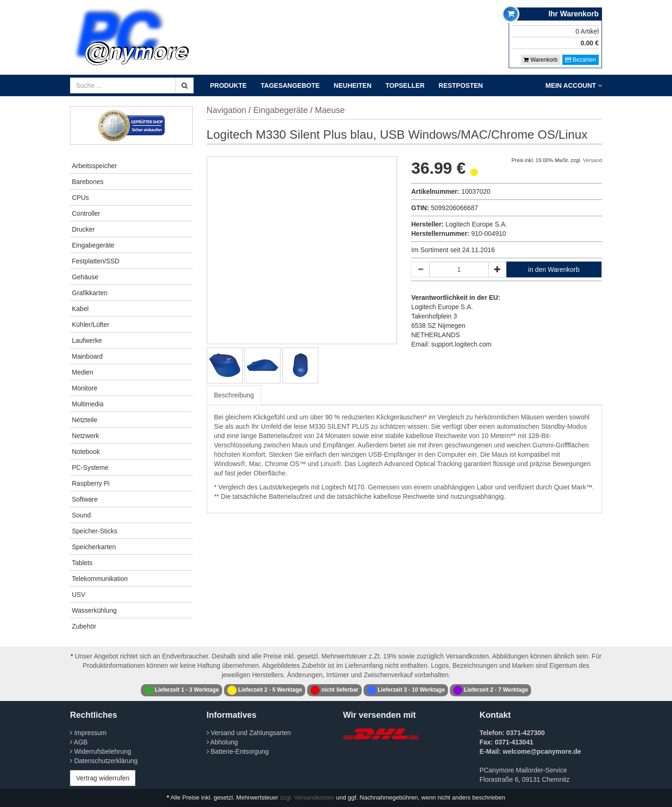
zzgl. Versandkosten (307, 797)
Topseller (405, 85)
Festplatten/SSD (96, 261)
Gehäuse (85, 277)
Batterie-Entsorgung (238, 751)
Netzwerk (85, 436)
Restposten (461, 85)
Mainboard (87, 356)
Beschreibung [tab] (234, 395)
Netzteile (84, 420)
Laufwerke (87, 340)
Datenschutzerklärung (104, 761)
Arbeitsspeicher (94, 166)
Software (85, 499)
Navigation (227, 110)
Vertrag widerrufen (103, 778)
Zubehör (84, 626)
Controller (86, 213)
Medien (83, 372)
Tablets (82, 563)
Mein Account (574, 85)
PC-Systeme (90, 467)
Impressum (88, 733)
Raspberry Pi (91, 483)
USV (79, 595)
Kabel (80, 309)
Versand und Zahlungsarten (249, 733)
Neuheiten (353, 85)
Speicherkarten (94, 547)
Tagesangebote (290, 85)
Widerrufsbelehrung (101, 751)
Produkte (228, 85)
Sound (81, 515)
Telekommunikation (100, 579)
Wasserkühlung (94, 610)
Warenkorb (541, 60)
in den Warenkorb (554, 269)
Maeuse (330, 110)
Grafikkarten (90, 293)
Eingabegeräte (93, 245)
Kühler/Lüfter (91, 325)
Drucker (83, 229)
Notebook (86, 452)
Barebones (88, 182)
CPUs (80, 198)
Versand (592, 160)
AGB (79, 742)
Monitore (84, 388)
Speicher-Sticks (94, 531)
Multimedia (88, 404)
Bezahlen (581, 60)
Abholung (222, 742)
